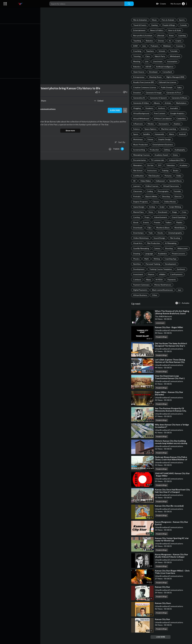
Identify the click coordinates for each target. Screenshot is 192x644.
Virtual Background (142, 113)
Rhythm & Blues (140, 233)
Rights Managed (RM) (176, 77)
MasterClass (155, 212)
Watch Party (160, 56)
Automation (173, 61)
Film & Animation (141, 20)
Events (165, 222)
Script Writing (139, 212)
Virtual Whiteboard (142, 119)
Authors (162, 108)
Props (166, 217)
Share (43, 100)
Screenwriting (139, 150)
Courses (180, 46)
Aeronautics (164, 124)
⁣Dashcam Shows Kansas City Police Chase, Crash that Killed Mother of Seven (171, 465)
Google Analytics (178, 113)
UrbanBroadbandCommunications (169, 336)
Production (155, 150)
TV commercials (158, 160)
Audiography (180, 150)
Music (155, 20)
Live (144, 46)
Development (159, 269)
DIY (160, 165)
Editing (167, 150)
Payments (159, 285)
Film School (151, 170)
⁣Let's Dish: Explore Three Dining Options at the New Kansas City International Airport (170, 367)
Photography (139, 196)
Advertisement (180, 217)
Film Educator (165, 176)
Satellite (147, 134)
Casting (156, 217)
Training (178, 170)
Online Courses (169, 186)
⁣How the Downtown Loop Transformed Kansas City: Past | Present (170, 383)
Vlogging (137, 108)
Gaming (155, 25)
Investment (179, 274)
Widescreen (162, 254)
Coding (171, 191)
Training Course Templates (145, 274)
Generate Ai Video (141, 103)
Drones (161, 41)
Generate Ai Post (174, 93)
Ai (170, 41)
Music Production (141, 145)
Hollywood (170, 181)
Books (136, 176)
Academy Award (162, 155)
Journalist (174, 108)
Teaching (137, 41)
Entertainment (140, 30)
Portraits (165, 196)
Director (150, 202)
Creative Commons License (145, 87)
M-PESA (147, 285)
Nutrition (174, 264)
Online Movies (140, 207)
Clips (172, 228)
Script (179, 207)
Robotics (150, 41)
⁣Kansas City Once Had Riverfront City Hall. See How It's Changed (171, 496)
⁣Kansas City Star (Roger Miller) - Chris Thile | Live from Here (173, 577)
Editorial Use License (168, 82)
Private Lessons (167, 259)
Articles (168, 103)
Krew (172, 35)
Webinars (168, 46)
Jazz (161, 295)
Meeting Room (156, 77)
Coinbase (177, 280)
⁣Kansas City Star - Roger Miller (169, 332)
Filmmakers (138, 165)
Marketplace (182, 103)
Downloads (160, 228)
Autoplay (186, 308)
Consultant (168, 72)
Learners (154, 186)
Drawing (176, 254)
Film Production (140, 248)
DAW (136, 46)
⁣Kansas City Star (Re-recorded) (170, 511)
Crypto (179, 41)
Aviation (177, 124)
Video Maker (156, 181)
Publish (119, 148)
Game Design (156, 207)
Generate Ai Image (154, 93)
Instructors (165, 170)
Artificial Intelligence (165, 67)
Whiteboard (175, 56)
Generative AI (140, 98)
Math (136, 264)
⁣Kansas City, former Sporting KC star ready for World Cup (172, 545)
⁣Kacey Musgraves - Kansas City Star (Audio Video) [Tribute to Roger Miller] (172, 562)
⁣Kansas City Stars (163, 608)
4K (144, 181)
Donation (137, 93)
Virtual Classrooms (141, 191)
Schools (162, 51)
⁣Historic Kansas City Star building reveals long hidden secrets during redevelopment (171, 448)
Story (168, 212)
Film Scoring (155, 243)
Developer (154, 72)
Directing (137, 202)
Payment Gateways (177, 285)
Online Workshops (171, 238)
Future (151, 139)
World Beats (157, 233)
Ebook (155, 222)
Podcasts (155, 46)
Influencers (138, 124)
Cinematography (151, 238)
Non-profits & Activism (143, 35)
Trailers (137, 228)
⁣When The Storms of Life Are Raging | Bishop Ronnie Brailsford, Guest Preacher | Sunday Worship (172, 319)
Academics (151, 259)
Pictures (178, 176)
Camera (137, 254)
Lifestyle (161, 35)
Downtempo (172, 233)
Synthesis (165, 274)
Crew (146, 217)
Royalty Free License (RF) (144, 82)
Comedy (184, 25)
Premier (176, 222)
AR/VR (149, 67)
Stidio (136, 181)
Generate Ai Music (180, 98)
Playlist (148, 228)
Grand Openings (141, 222)
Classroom (159, 191)
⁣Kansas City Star (163, 592)
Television (171, 165)
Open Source (139, 72)
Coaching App (160, 264)
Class (148, 56)
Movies (151, 124)
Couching (138, 51)
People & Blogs (169, 25)
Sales (180, 87)
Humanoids (160, 134)
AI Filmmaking (157, 248)
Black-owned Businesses (144, 295)
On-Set (151, 165)
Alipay (136, 285)
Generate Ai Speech (159, 98)
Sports (182, 20)
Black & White (180, 196)
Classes (181, 202)
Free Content (160, 113)
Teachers (150, 51)
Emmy (176, 155)
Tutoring (137, 56)
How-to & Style (175, 30)
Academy (137, 170)
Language (138, 259)
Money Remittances (142, 290)
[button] (179, 4)
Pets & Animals (168, 20)
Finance (137, 280)
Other (136, 300)
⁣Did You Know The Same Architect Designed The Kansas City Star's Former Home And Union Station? (171, 351)
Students (150, 108)
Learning (182, 35)
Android (183, 134)
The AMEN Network (164, 322)
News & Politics (157, 30)
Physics (182, 259)
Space (136, 134)
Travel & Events (140, 25)
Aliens (172, 134)
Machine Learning (169, 129)
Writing (146, 264)
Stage (136, 217)
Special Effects (140, 186)
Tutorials (174, 51)
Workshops (138, 139)
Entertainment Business (163, 145)
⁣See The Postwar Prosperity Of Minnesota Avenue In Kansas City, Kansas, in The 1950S (171, 416)
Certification (149, 176)
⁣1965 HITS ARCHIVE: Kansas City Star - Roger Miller (171, 480)
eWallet (148, 280)
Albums (157, 103)
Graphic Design (165, 139)
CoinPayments (162, 280)
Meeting (137, 61)
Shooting (149, 254)
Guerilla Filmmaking (176, 248)
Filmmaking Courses (142, 155)
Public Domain (167, 87)
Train (184, 233)
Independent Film (177, 160)
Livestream (158, 61)
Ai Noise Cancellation (163, 119)
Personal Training (141, 269)
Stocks (136, 238)
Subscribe (115, 110)
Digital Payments (162, 290)
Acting (169, 207)
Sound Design (139, 243)
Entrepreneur (139, 77)
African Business (174, 295)
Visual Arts (169, 243)
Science (137, 129)
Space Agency (151, 129)
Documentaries (140, 160)
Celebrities (182, 119)
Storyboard (179, 212)
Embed (99, 100)
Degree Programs (165, 202)
